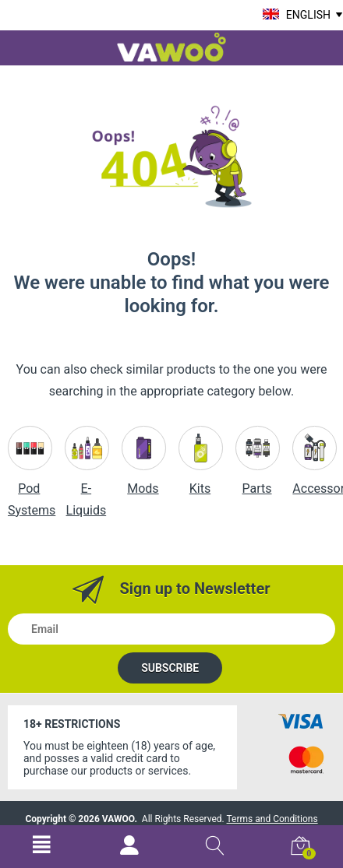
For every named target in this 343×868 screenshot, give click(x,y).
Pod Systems (32, 481)
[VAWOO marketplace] (171, 46)
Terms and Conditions (272, 819)
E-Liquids (87, 481)
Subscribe (170, 668)
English (308, 15)
